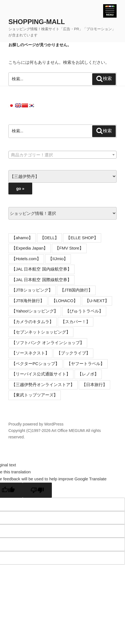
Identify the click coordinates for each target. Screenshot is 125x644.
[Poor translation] (37, 490)
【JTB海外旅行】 (28, 301)
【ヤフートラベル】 (86, 364)
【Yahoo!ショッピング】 (35, 311)
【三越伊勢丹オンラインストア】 (43, 385)
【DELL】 (50, 238)
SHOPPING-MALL (37, 22)
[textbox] (62, 155)
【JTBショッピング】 (32, 290)
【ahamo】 (22, 238)
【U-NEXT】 (97, 301)
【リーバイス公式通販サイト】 (41, 374)
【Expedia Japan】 (30, 248)
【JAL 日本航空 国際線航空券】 (41, 280)
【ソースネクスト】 (30, 353)
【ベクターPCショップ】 (35, 364)
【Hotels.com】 (26, 259)
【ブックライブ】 (73, 353)
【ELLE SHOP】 (82, 238)
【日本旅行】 (94, 385)
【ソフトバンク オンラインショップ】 (48, 343)
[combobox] (62, 155)
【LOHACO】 (65, 301)
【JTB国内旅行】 (76, 290)
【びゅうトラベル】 (84, 311)
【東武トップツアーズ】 (35, 395)
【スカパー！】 (76, 322)
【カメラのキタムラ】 (33, 322)
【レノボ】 (88, 374)
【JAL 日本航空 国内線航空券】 (41, 269)
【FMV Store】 (69, 248)
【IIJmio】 (58, 259)
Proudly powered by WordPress (36, 424)
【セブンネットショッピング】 (41, 332)
